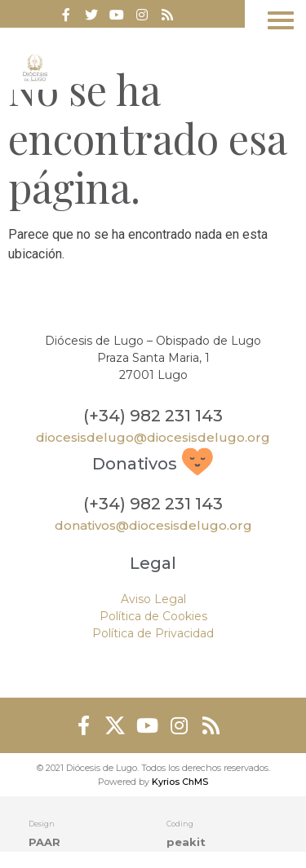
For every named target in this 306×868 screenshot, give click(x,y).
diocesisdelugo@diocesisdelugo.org (153, 437)
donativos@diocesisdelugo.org (153, 525)
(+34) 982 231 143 (153, 416)
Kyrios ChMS (180, 782)
